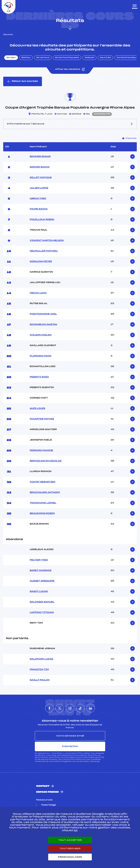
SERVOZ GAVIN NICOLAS (46, 461)
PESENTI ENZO (39, 377)
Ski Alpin (11, 58)
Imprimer (130, 138)
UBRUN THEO (38, 199)
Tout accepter (70, 840)
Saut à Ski (105, 58)
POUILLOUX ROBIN (42, 220)
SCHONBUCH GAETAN (43, 325)
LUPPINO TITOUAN (42, 613)
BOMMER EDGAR (40, 157)
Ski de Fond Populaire (67, 58)
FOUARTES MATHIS (42, 419)
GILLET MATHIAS (41, 178)
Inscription (70, 746)
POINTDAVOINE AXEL (43, 314)
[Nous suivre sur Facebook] (49, 708)
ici (98, 761)
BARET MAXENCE (41, 571)
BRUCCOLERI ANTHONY (45, 492)
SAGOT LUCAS (39, 592)
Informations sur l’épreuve (70, 124)
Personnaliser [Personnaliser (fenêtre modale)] (70, 857)
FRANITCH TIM (39, 670)
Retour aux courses (23, 81)
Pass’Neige (49, 805)
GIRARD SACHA (40, 167)
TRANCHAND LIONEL (43, 503)
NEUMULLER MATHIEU (44, 251)
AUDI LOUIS (37, 409)
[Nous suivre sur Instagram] (70, 708)
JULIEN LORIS (39, 188)
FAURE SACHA (39, 209)
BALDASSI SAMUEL (42, 602)
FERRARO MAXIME (41, 451)
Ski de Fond (43, 58)
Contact (43, 786)
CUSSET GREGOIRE (42, 581)
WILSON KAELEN (41, 335)
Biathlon (26, 58)
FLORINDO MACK (41, 356)
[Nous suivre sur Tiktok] (80, 708)
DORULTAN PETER (41, 262)
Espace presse (47, 792)
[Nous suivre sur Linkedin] (91, 708)
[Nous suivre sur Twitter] (60, 708)
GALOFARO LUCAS (41, 659)
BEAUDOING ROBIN (42, 513)
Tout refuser (70, 849)
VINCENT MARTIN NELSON (47, 241)
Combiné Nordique (127, 58)
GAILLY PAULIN (40, 680)
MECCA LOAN (38, 293)
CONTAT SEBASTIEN (43, 482)
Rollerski (89, 58)
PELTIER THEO (39, 560)
